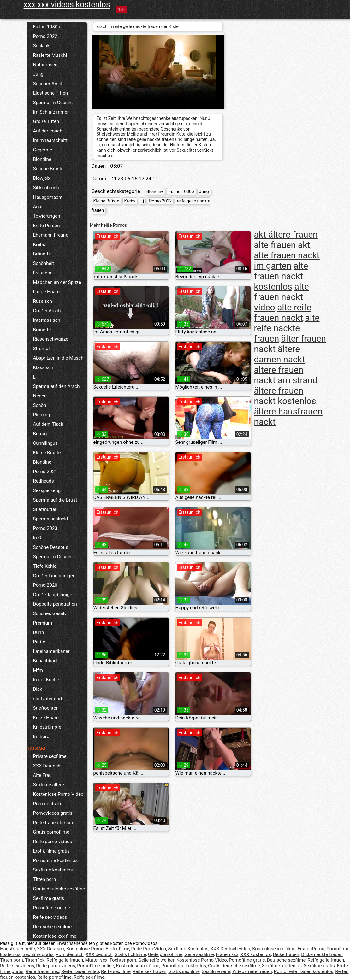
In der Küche (46, 680)
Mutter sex (96, 960)
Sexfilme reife (216, 971)
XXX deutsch (99, 954)
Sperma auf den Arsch (56, 386)
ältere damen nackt (280, 354)
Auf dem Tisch (48, 424)
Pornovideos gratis (53, 813)
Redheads (44, 481)
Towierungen (47, 216)
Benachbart (45, 661)
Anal (38, 207)
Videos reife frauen (252, 971)
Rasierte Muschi (50, 55)
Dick (38, 689)
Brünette (42, 254)
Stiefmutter (45, 509)
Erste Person (47, 226)
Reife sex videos (50, 917)
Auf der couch (48, 131)
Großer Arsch (47, 311)
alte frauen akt (282, 245)
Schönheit (44, 263)
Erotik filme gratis (51, 851)
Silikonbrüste (47, 188)
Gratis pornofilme (51, 832)
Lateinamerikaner (51, 651)
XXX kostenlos (256, 954)
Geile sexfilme (199, 954)
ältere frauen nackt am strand (286, 375)
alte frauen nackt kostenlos (281, 276)
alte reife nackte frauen (287, 328)
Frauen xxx (227, 954)
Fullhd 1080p (47, 27)
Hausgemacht (48, 197)
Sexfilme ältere (49, 785)
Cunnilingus (45, 443)
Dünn (39, 632)
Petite (39, 642)
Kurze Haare (46, 718)
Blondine (42, 159)
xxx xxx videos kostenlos (67, 5)
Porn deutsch (47, 804)
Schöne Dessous (51, 547)
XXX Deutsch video (230, 949)
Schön (40, 405)
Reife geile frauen (65, 960)
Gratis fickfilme (130, 954)
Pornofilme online (52, 908)
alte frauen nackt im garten (287, 261)
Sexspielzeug (47, 490)
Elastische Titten (51, 93)
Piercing (42, 415)
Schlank (42, 46)
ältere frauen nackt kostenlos (285, 396)
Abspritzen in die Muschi (59, 358)
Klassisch (43, 367)
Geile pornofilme (165, 954)
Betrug (40, 434)
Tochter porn (123, 960)
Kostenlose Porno (85, 949)
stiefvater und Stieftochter (47, 703)
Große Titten (46, 121)
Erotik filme (117, 949)
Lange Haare (47, 292)
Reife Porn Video (149, 949)
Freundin (42, 273)
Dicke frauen (286, 954)
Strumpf (42, 349)
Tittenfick (35, 960)
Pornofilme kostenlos (56, 860)
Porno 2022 (45, 36)
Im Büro (41, 736)
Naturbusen (45, 65)
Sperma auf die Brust (55, 500)
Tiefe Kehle (45, 566)
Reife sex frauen (149, 971)
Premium (43, 623)
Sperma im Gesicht (53, 103)
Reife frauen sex (42, 971)
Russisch (43, 301)
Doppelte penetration (55, 604)
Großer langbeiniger (54, 576)
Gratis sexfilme (184, 971)
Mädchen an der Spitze (57, 282)
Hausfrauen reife (18, 949)
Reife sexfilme (116, 971)
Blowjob (42, 178)
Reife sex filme (89, 977)
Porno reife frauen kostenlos (304, 971)
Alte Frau (42, 775)
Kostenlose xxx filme (55, 936)
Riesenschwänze (51, 339)
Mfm (38, 670)
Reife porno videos (53, 842)
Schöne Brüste (48, 169)
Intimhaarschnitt (50, 140)
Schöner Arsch (48, 84)
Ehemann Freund (51, 235)
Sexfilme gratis (49, 898)
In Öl (38, 538)
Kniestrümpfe (47, 727)
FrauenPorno (311, 949)
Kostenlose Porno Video (58, 794)
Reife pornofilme (55, 977)
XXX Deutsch (47, 766)
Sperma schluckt (51, 519)
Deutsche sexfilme (53, 927)
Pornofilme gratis (247, 960)
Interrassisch (47, 320)
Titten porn (45, 879)
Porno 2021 (45, 472)
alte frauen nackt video (282, 297)
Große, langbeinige (53, 595)
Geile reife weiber (156, 960)
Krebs (39, 244)
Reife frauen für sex (53, 823)
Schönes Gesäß (50, 613)
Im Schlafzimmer (51, 112)
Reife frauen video (80, 971)
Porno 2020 (45, 585)
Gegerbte (43, 150)
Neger (39, 396)
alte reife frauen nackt (283, 313)
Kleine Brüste (47, 453)
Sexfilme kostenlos (53, 870)
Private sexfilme (50, 756)
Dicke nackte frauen (322, 954)
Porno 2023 (45, 528)
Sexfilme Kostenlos (188, 949)
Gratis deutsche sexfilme (59, 889)
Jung (38, 74)
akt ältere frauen (286, 235)
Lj (35, 377)
